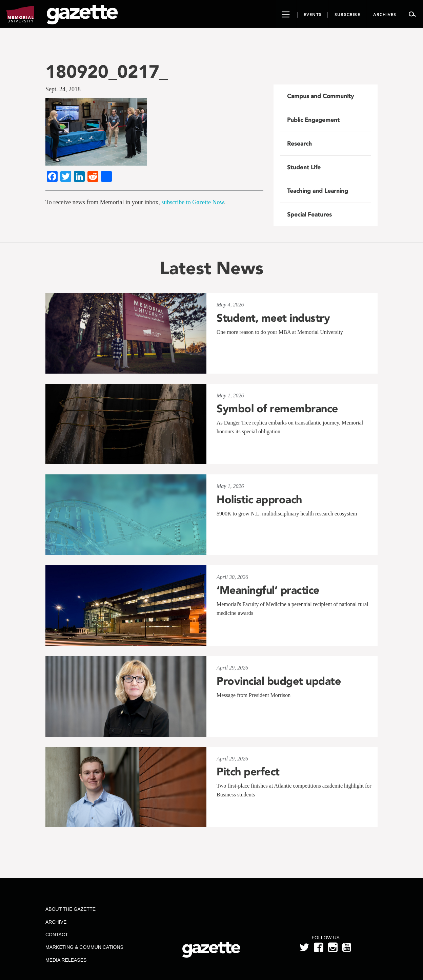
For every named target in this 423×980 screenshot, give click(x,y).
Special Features (309, 214)
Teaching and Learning (318, 191)
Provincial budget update (279, 681)
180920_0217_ (107, 71)
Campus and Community (320, 96)
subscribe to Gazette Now (193, 202)
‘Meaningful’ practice (268, 590)
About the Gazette (70, 909)
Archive (56, 922)
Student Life (304, 167)
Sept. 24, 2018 (63, 89)
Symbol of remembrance (277, 409)
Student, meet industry (273, 318)
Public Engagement (313, 120)
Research (299, 144)
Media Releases (66, 960)
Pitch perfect (248, 772)
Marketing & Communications (84, 947)
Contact (57, 935)
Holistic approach (259, 500)
